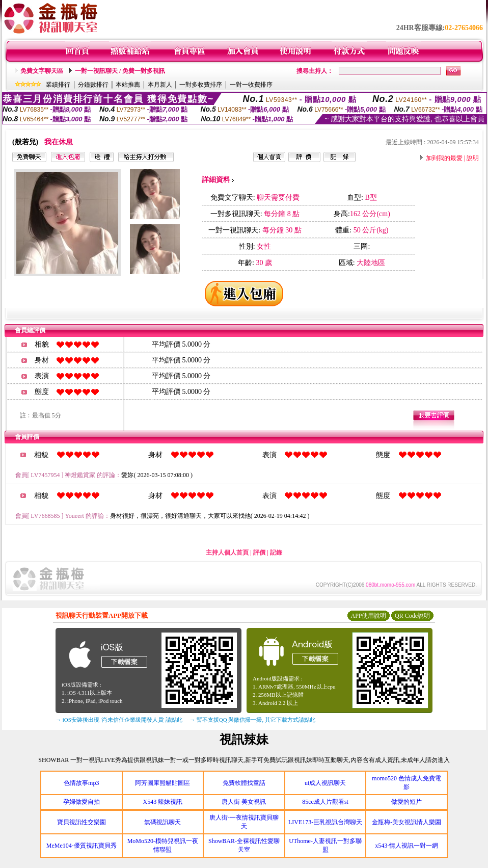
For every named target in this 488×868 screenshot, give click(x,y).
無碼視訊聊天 (162, 822)
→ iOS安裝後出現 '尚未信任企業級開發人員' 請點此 (119, 720)
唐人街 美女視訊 (244, 802)
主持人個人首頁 (227, 553)
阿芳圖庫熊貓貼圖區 (162, 783)
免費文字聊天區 (42, 71)
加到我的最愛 (444, 158)
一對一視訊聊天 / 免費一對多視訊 (120, 71)
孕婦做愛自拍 (82, 802)
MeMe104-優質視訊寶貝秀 (82, 846)
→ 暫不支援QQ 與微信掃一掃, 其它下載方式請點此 (252, 720)
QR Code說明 (412, 616)
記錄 (276, 553)
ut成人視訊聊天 (325, 783)
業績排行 (58, 85)
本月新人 (160, 85)
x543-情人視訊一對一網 (406, 846)
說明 (473, 158)
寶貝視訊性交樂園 (82, 822)
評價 (259, 553)
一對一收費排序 (251, 85)
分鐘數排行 (93, 85)
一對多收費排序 (201, 85)
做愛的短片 (406, 802)
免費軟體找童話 (244, 783)
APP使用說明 (368, 616)
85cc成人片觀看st (325, 802)
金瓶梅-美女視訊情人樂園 (406, 822)
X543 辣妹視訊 (163, 802)
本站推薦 (128, 85)
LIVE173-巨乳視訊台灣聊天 (325, 822)
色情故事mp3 (81, 783)
